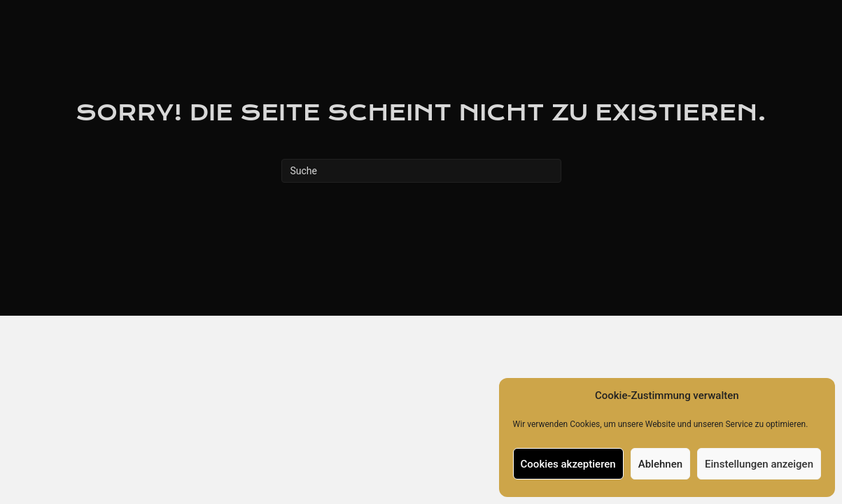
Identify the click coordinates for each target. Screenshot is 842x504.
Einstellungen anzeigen (759, 464)
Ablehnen (660, 464)
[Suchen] (421, 171)
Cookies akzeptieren (568, 464)
